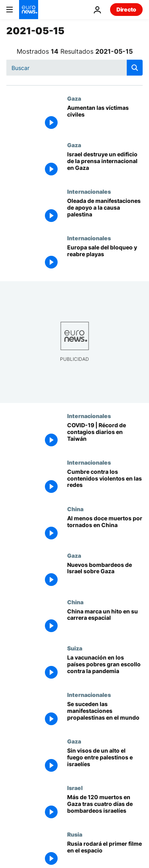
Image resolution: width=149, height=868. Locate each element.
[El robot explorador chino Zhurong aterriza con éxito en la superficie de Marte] (105, 622)
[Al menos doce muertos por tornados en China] (105, 529)
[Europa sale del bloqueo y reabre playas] (105, 258)
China (75, 509)
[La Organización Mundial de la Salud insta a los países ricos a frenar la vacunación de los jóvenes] (105, 668)
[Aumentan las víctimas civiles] (105, 118)
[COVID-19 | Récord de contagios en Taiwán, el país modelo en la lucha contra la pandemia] (105, 436)
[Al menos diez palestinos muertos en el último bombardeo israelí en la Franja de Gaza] (105, 761)
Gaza (74, 98)
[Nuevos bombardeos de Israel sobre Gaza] (105, 575)
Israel (75, 788)
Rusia (75, 834)
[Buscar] (74, 68)
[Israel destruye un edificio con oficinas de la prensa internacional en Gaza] (105, 165)
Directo (126, 9)
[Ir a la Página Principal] (29, 10)
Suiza (75, 648)
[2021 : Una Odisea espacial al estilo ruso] (105, 854)
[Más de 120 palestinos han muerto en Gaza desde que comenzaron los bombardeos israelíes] (105, 808)
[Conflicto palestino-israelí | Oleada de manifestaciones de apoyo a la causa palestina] (105, 211)
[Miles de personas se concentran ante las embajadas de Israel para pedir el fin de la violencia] (105, 715)
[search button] (135, 68)
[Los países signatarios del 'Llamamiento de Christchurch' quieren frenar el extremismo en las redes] (105, 482)
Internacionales (89, 191)
